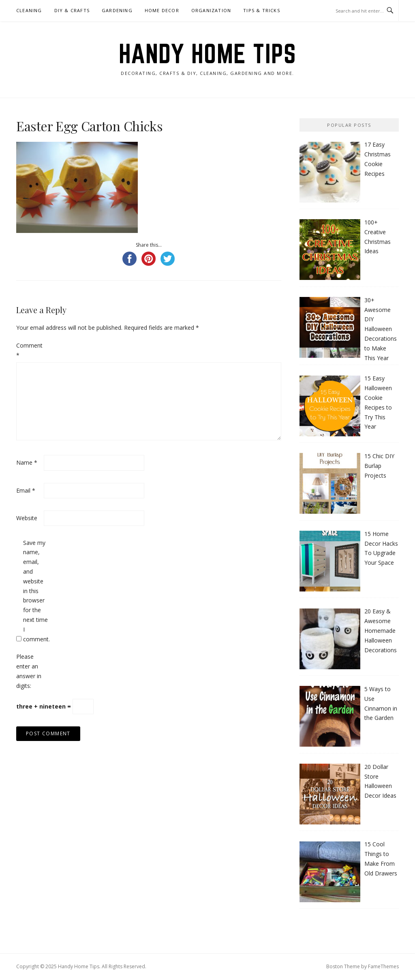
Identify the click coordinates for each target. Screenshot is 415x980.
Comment (29, 350)
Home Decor (162, 10)
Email (26, 490)
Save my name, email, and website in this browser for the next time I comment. (36, 591)
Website (27, 518)
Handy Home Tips (208, 53)
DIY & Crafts (72, 10)
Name (27, 462)
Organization (211, 10)
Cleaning (29, 10)
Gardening (117, 10)
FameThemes (383, 966)
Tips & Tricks (262, 10)
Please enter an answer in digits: (29, 671)
